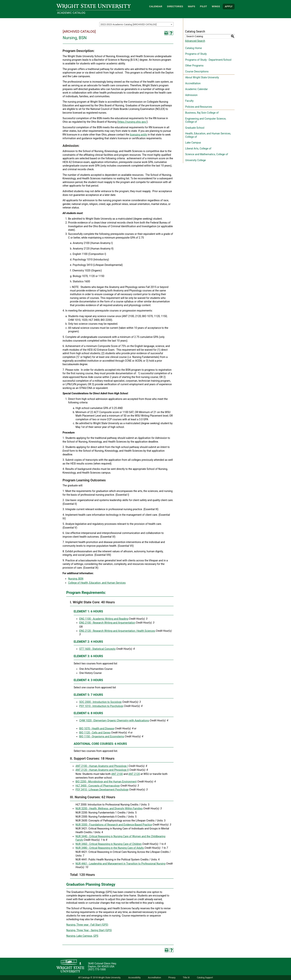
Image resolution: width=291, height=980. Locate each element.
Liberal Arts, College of (198, 149)
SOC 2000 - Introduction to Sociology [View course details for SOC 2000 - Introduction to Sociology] (100, 702)
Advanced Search (195, 41)
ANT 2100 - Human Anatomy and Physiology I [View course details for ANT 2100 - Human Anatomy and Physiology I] (102, 766)
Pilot (203, 6)
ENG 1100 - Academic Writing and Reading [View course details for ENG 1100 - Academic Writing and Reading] (104, 619)
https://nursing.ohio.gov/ (132, 122)
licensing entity (139, 135)
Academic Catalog (71, 13)
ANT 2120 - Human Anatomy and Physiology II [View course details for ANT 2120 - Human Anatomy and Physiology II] (102, 770)
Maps (192, 6)
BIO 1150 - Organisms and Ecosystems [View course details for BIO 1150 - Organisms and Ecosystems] (102, 736)
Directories (175, 6)
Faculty (189, 101)
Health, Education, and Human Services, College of (208, 135)
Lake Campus (193, 143)
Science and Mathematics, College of (207, 154)
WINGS (216, 6)
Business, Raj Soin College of (202, 113)
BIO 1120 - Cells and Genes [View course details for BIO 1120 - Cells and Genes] (95, 733)
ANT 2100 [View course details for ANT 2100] (117, 774)
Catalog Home (193, 48)
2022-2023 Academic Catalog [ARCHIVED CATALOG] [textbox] (129, 24)
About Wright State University (202, 77)
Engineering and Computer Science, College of (206, 120)
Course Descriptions (197, 71)
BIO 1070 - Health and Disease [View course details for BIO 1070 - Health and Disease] (97, 728)
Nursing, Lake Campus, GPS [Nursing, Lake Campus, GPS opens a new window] (82, 936)
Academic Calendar (196, 89)
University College (196, 160)
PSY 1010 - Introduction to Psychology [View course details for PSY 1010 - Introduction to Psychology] (101, 706)
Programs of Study (196, 54)
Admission (191, 95)
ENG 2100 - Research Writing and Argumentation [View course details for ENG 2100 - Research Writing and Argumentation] (107, 623)
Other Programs (194, 66)
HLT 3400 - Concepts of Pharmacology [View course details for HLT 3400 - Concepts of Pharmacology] (98, 786)
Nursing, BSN (76, 579)
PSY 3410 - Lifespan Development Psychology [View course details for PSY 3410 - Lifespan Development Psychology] (102, 790)
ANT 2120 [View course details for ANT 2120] (134, 774)
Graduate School (195, 128)
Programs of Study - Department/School (208, 60)
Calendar (156, 6)
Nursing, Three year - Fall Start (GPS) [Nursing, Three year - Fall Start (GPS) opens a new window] (87, 925)
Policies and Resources (199, 107)
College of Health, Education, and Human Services (97, 583)
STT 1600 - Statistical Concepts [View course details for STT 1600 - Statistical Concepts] (97, 649)
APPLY (229, 6)
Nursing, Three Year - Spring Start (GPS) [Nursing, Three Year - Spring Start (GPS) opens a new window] (89, 930)
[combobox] (136, 24)
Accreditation (193, 83)
